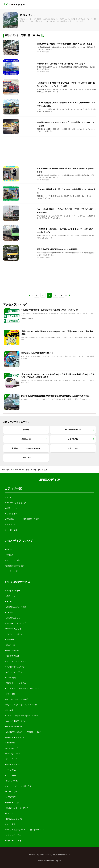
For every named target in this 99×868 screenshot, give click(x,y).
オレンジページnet (13, 835)
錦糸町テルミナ (12, 803)
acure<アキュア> (12, 765)
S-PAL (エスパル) (13, 792)
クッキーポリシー (13, 571)
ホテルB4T (10, 694)
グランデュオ (11, 770)
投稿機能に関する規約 (15, 566)
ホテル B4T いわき (13, 841)
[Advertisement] (49, 150)
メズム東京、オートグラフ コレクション (22, 688)
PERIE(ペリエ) (12, 781)
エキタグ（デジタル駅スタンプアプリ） (22, 716)
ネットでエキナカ (13, 591)
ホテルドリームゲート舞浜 (16, 699)
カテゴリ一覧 (13, 488)
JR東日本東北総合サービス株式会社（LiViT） (24, 732)
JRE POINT (10, 640)
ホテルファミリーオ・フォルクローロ (21, 705)
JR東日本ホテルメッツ (15, 667)
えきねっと (10, 612)
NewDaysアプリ (12, 748)
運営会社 (9, 549)
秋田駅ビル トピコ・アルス (17, 808)
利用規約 (9, 555)
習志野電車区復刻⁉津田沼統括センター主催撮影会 (57, 249)
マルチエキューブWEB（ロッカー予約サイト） (25, 830)
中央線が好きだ (12, 650)
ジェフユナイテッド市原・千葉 (18, 786)
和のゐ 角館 (10, 678)
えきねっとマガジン (14, 634)
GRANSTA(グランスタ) (15, 737)
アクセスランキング (15, 304)
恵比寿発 (9, 710)
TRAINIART (10, 743)
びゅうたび (10, 645)
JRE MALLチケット (13, 618)
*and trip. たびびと (13, 629)
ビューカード (11, 759)
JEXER (8, 602)
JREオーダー (11, 596)
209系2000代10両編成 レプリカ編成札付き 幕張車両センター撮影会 (64, 44)
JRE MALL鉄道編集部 (43, 52)
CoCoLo (9, 813)
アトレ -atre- (11, 775)
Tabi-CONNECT (12, 656)
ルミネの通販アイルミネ (15, 721)
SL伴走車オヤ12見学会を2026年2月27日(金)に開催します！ (61, 64)
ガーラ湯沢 (10, 824)
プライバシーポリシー (15, 560)
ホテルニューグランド (15, 672)
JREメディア (7, 470)
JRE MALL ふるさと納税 (15, 607)
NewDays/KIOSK (12, 754)
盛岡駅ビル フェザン (14, 819)
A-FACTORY (11, 797)
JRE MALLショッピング (15, 623)
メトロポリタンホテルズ (15, 661)
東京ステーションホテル (15, 683)
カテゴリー (19, 470)
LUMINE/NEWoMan (14, 727)
